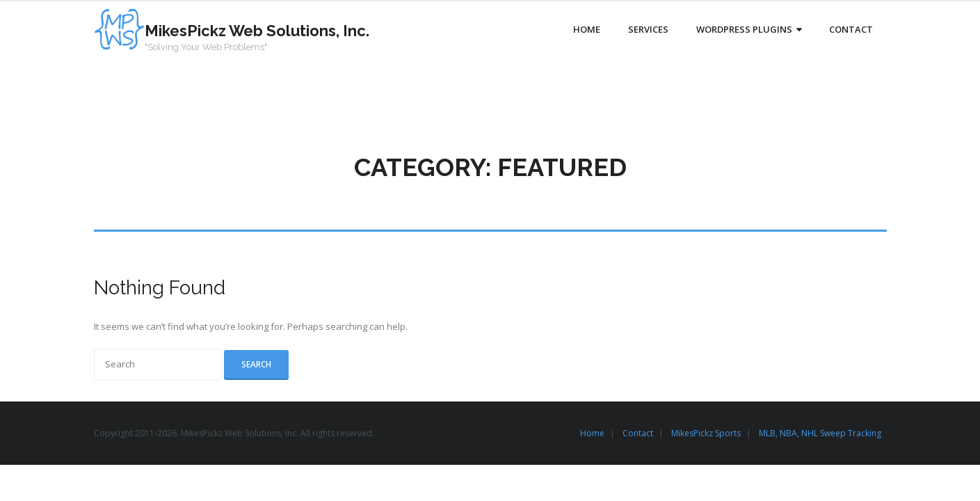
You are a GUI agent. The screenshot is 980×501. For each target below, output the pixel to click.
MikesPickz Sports (706, 433)
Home (592, 433)
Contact (638, 433)
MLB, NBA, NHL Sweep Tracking (820, 433)
